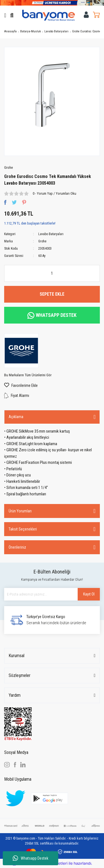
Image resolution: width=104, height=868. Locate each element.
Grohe (8, 167)
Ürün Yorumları (20, 511)
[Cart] (96, 15)
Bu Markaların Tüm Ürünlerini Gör (28, 375)
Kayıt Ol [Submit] (89, 594)
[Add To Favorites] (52, 385)
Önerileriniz (17, 547)
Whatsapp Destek (31, 858)
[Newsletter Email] (52, 594)
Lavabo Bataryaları (51, 234)
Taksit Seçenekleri (23, 529)
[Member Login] (86, 14)
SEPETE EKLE (52, 294)
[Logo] (49, 15)
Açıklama (16, 417)
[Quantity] (52, 273)
